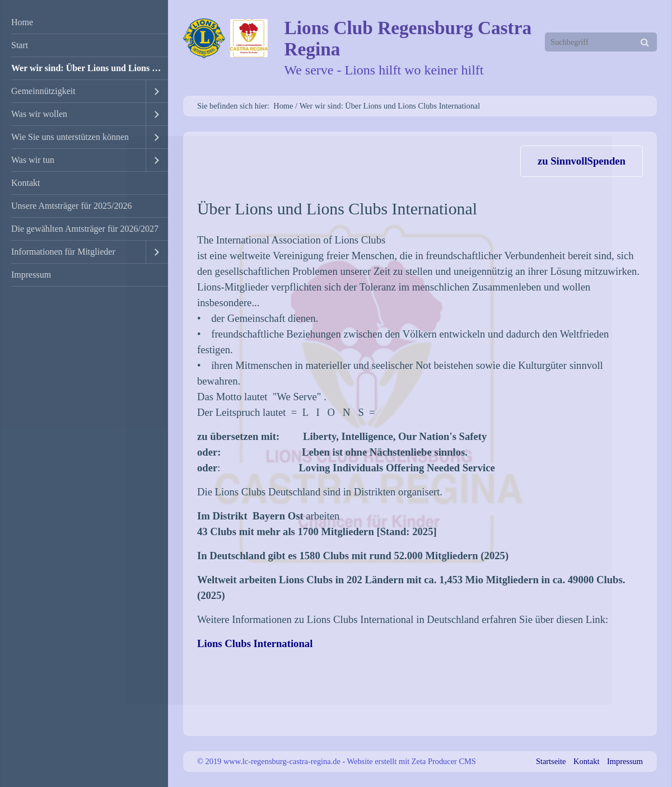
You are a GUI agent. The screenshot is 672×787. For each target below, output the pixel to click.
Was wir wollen (39, 114)
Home (22, 22)
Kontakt (26, 183)
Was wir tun (33, 160)
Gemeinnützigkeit (43, 91)
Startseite (551, 761)
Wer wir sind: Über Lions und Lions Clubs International (90, 68)
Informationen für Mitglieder (63, 252)
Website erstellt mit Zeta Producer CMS (412, 761)
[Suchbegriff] (601, 42)
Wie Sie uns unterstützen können (70, 137)
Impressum (31, 275)
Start (20, 45)
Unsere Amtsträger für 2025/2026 (72, 206)
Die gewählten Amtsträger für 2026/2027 (85, 229)
